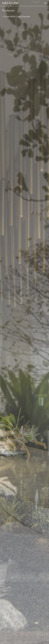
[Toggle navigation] (45, 3)
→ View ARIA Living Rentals (16, 17)
